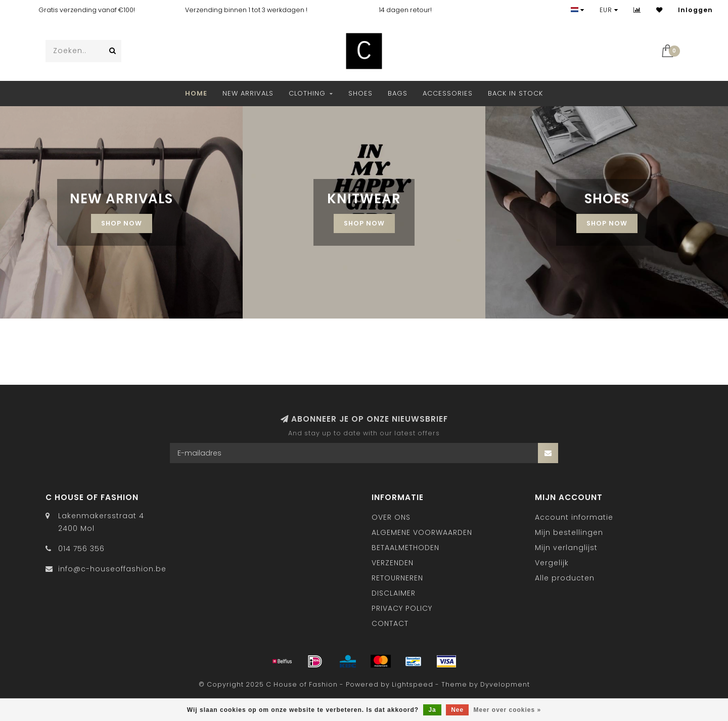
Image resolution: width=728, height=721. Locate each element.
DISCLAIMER (394, 593)
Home (196, 93)
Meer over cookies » (508, 710)
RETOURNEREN (397, 578)
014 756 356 (81, 549)
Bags (398, 93)
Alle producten (565, 578)
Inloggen (695, 10)
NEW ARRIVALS (248, 93)
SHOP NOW (122, 223)
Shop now (607, 223)
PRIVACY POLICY (402, 608)
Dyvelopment (505, 684)
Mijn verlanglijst (566, 548)
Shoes (360, 93)
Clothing (307, 93)
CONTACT (390, 623)
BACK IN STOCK (515, 93)
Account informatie (574, 517)
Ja (432, 710)
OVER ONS (391, 517)
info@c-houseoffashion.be (112, 569)
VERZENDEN (393, 563)
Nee (457, 710)
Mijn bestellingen (569, 532)
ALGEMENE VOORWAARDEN (422, 532)
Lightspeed (413, 684)
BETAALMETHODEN (405, 548)
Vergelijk (552, 563)
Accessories (448, 93)
